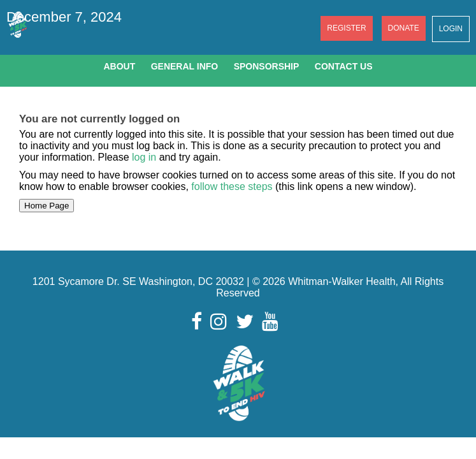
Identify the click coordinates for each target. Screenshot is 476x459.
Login (451, 29)
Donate (404, 28)
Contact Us (344, 66)
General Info (185, 66)
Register (346, 28)
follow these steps (232, 186)
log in (144, 157)
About (119, 66)
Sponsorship (267, 66)
